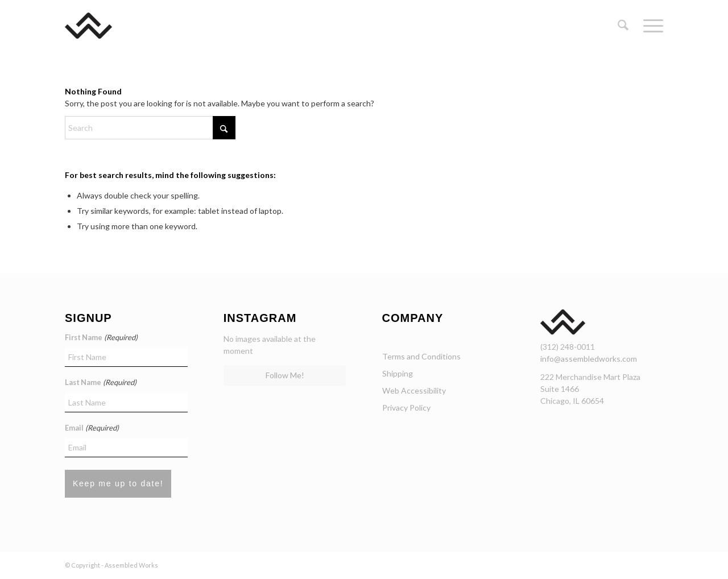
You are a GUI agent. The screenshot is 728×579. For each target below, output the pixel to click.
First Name (101, 338)
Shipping (398, 373)
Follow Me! (285, 375)
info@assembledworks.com (589, 359)
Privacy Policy (406, 408)
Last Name (101, 383)
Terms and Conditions (421, 356)
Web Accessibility (414, 390)
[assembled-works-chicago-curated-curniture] (105, 26)
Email (92, 428)
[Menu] (650, 26)
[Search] (623, 26)
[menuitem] (623, 26)
